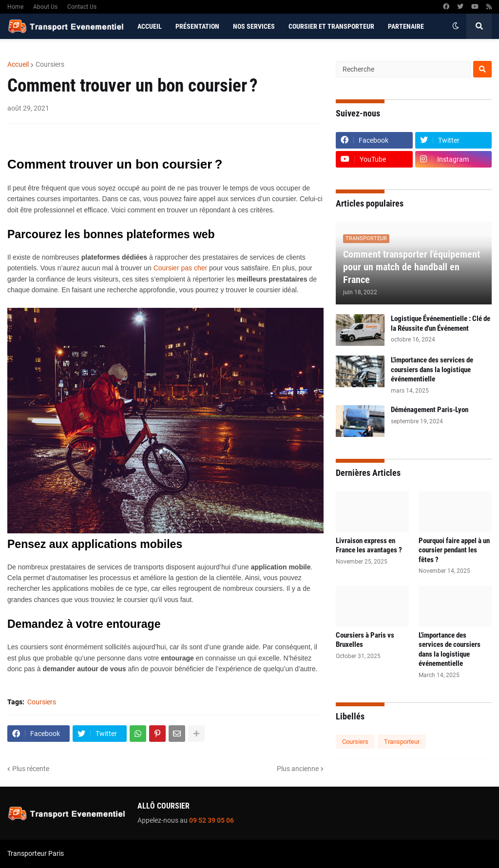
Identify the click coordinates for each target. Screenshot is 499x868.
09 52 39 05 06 (211, 820)
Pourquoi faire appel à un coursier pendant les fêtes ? (454, 550)
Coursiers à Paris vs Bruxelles (365, 640)
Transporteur (402, 742)
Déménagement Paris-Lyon (430, 410)
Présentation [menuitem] (197, 26)
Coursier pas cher (181, 268)
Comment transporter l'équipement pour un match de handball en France (412, 267)
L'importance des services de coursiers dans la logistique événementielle (432, 369)
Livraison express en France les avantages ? (369, 546)
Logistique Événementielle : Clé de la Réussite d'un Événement (441, 323)
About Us (45, 7)
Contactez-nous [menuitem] (164, 52)
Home (15, 7)
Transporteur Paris (36, 853)
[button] (456, 26)
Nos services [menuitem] (254, 26)
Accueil (18, 64)
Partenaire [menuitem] (406, 26)
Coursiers (50, 64)
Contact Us (82, 7)
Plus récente (31, 769)
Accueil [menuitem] (150, 26)
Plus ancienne (298, 769)
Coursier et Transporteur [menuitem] (331, 26)
